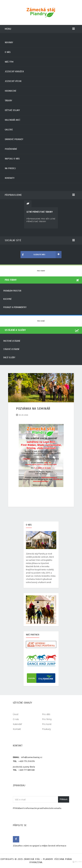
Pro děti (46, 714)
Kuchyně (7, 299)
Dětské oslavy (12, 110)
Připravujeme (40, 195)
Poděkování (11, 149)
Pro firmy (41, 271)
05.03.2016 (23, 415)
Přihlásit (64, 799)
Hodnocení (10, 91)
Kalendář (17, 724)
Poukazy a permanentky (15, 307)
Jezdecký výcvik (13, 81)
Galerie (9, 130)
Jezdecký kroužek (14, 72)
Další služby (9, 358)
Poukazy (46, 729)
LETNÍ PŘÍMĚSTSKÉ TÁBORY (40, 212)
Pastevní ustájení (12, 341)
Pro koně (41, 321)
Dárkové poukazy (14, 139)
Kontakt (17, 729)
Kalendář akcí (12, 120)
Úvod (16, 714)
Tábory (8, 101)
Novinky (9, 42)
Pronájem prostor (12, 291)
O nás (8, 52)
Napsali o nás (12, 159)
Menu (40, 29)
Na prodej (10, 168)
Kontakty (10, 178)
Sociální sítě (40, 240)
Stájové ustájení (11, 349)
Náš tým (9, 62)
